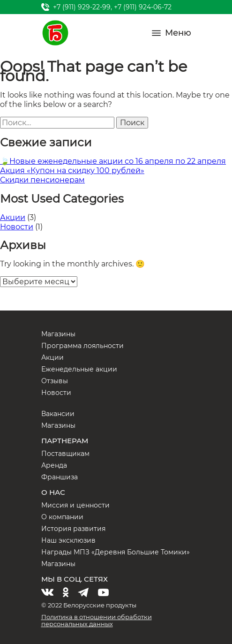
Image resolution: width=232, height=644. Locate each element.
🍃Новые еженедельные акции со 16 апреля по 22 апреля (113, 161)
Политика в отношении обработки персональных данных (97, 620)
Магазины (58, 334)
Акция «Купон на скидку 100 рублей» (72, 170)
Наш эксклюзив (68, 540)
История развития (73, 529)
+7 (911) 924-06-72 (143, 7)
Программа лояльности (82, 346)
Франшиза (60, 477)
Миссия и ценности (75, 505)
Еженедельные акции (79, 369)
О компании (62, 517)
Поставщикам (65, 454)
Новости (17, 227)
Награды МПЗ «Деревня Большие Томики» (116, 552)
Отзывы (55, 381)
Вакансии (58, 414)
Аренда (54, 465)
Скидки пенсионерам (42, 180)
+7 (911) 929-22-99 (82, 7)
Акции (13, 217)
